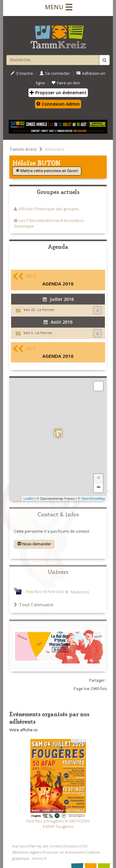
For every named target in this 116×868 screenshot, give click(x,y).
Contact (56, 846)
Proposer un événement (64, 852)
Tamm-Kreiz (23, 149)
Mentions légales (27, 852)
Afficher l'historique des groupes (49, 209)
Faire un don (66, 83)
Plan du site (39, 846)
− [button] (99, 488)
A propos (20, 846)
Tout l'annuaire (34, 604)
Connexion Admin (58, 104)
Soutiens (71, 846)
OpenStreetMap (93, 499)
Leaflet (29, 499)
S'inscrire (22, 73)
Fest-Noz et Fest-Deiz (45, 592)
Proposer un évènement (58, 93)
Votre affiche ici (23, 730)
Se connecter (55, 73)
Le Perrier (46, 310)
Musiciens (79, 592)
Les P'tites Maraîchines (40, 221)
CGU (84, 846)
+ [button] (99, 478)
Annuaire (55, 149)
